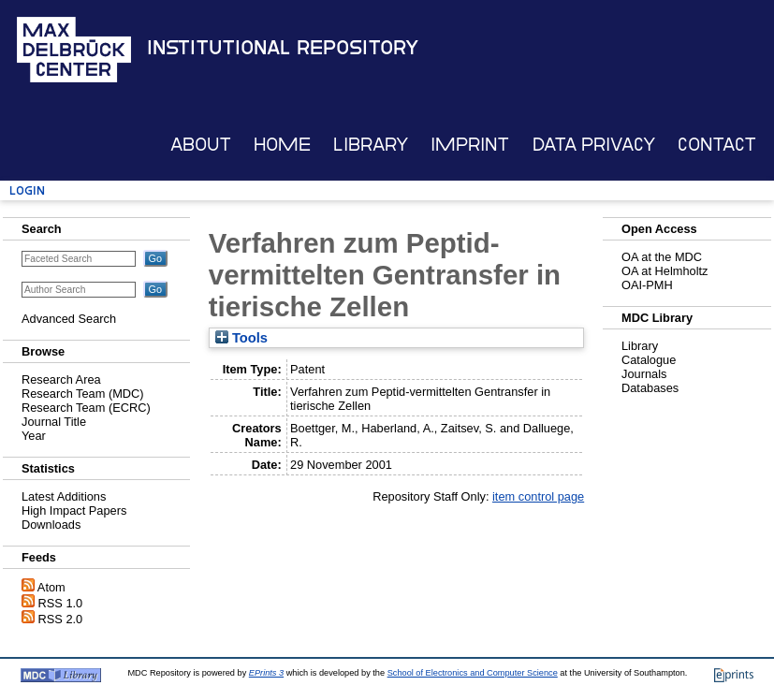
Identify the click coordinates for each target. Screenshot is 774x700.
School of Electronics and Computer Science (473, 673)
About (201, 145)
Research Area (61, 379)
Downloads (51, 525)
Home (282, 145)
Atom (51, 587)
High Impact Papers (74, 510)
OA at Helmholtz (664, 271)
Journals (644, 374)
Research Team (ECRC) (86, 408)
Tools (241, 338)
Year (34, 436)
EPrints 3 (266, 673)
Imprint (470, 145)
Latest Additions (64, 496)
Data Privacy (594, 145)
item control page (538, 496)
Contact (717, 145)
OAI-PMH (647, 285)
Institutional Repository (283, 48)
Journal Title (54, 422)
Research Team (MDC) (83, 394)
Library (371, 145)
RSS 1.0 (61, 603)
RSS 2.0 (61, 619)
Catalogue (649, 360)
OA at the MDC (662, 257)
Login (27, 190)
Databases (650, 388)
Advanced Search (69, 319)
